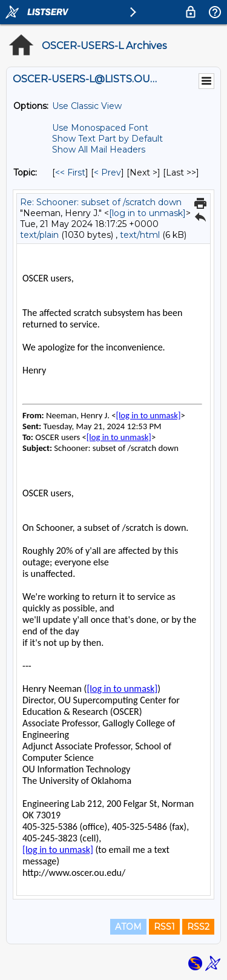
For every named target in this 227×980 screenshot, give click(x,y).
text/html (140, 235)
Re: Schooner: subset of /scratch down (101, 202)
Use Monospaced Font (100, 128)
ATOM (128, 927)
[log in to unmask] (147, 213)
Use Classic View (87, 106)
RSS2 (198, 927)
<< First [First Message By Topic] (70, 173)
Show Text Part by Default (107, 139)
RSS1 (164, 927)
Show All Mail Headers (99, 150)
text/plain (39, 235)
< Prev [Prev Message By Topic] (107, 173)
